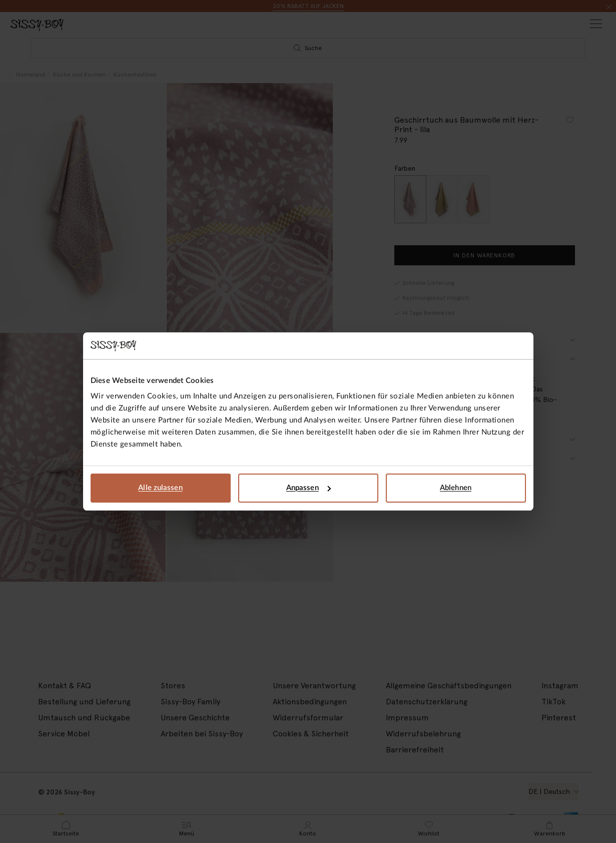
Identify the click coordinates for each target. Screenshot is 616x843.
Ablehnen (456, 488)
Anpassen (309, 488)
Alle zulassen (160, 488)
